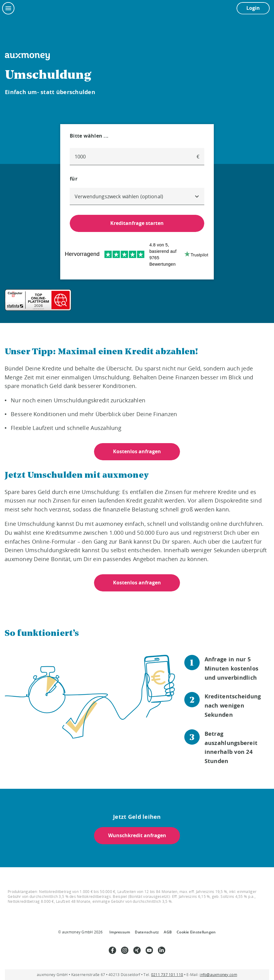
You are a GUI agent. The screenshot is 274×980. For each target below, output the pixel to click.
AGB (168, 932)
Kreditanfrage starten (137, 223)
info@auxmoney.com (218, 975)
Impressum (120, 932)
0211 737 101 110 (167, 975)
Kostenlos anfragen (137, 451)
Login (253, 8)
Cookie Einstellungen (196, 932)
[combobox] (137, 196)
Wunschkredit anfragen (137, 835)
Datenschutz (147, 932)
